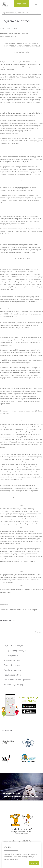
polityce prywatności (11, 859)
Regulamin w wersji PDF (8, 620)
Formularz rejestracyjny (14, 684)
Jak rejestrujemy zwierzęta (15, 650)
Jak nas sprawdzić (11, 655)
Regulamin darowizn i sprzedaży (17, 680)
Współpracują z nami (13, 660)
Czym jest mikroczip (12, 665)
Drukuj (38, 632)
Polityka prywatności (12, 670)
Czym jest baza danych (13, 646)
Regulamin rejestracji (13, 675)
